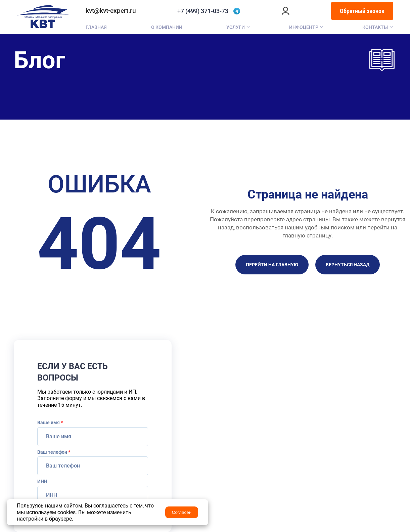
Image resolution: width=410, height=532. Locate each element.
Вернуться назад (348, 265)
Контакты (375, 27)
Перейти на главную (272, 265)
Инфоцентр (304, 27)
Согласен (182, 512)
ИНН (42, 481)
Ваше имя (50, 423)
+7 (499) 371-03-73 (203, 11)
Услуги (236, 27)
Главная (96, 27)
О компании (167, 27)
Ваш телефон (54, 452)
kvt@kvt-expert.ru (111, 11)
